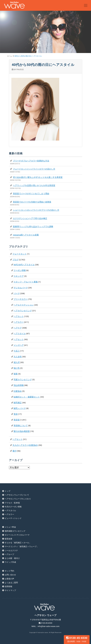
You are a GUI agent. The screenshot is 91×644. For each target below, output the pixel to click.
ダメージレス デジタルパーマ (17, 535)
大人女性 (18, 357)
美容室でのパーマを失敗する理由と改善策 (32, 202)
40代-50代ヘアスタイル (24, 265)
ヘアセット (19, 339)
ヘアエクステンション (24, 305)
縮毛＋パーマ (20, 408)
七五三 (17, 351)
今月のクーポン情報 (13, 507)
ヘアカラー (19, 322)
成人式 (17, 362)
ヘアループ (9, 554)
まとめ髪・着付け (12, 558)
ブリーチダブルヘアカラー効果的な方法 (31, 161)
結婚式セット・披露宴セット (27, 397)
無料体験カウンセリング (15, 531)
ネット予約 (9, 571)
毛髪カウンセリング (23, 380)
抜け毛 (17, 368)
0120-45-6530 (77, 639)
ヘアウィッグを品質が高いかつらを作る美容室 (34, 185)
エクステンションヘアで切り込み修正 (30, 218)
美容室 (17, 420)
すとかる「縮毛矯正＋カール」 (18, 543)
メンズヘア (19, 345)
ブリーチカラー (21, 299)
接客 (16, 374)
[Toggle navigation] (86, 5)
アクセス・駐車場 (12, 503)
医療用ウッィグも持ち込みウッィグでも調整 (33, 227)
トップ (8, 491)
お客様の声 (9, 579)
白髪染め (18, 391)
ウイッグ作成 (10, 562)
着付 (15, 451)
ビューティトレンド (13, 518)
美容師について (21, 426)
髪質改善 (8, 539)
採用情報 (8, 586)
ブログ (16, 260)
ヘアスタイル (20, 334)
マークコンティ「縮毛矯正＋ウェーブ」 (22, 547)
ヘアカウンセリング (23, 311)
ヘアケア (18, 328)
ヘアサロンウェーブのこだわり (18, 499)
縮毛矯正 (18, 403)
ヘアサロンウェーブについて (17, 495)
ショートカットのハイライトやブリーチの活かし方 (36, 210)
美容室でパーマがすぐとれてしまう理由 (31, 194)
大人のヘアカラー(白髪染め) (25, 445)
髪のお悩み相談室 (22, 431)
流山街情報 (19, 385)
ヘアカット (19, 316)
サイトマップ (10, 590)
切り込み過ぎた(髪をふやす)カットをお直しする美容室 (38, 177)
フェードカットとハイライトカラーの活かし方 (34, 169)
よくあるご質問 (11, 583)
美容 (16, 414)
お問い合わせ (10, 575)
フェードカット (20, 254)
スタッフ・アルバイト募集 (26, 282)
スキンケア (19, 276)
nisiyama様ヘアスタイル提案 (26, 235)
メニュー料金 (10, 527)
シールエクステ (11, 551)
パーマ (17, 293)
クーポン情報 (20, 270)
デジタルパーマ (21, 288)
